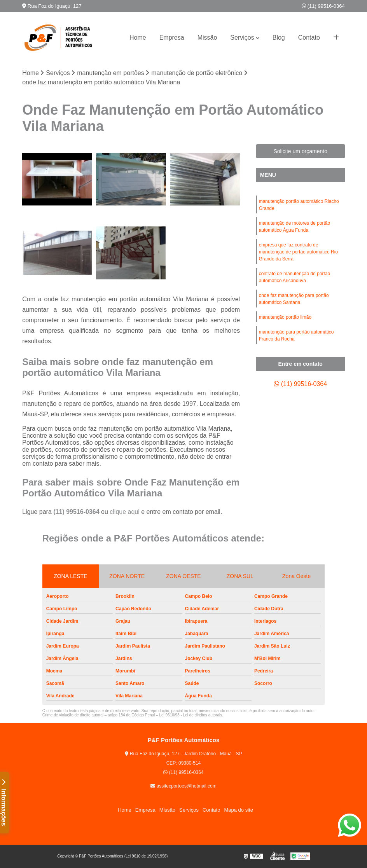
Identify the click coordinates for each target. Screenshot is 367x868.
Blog (279, 38)
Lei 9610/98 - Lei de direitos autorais (190, 715)
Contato (309, 38)
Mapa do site (238, 810)
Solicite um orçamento (300, 151)
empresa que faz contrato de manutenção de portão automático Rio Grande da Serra (298, 252)
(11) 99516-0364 (323, 6)
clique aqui (125, 512)
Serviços (242, 38)
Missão (207, 38)
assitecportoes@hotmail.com (183, 786)
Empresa (172, 38)
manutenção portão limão (285, 317)
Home (138, 38)
